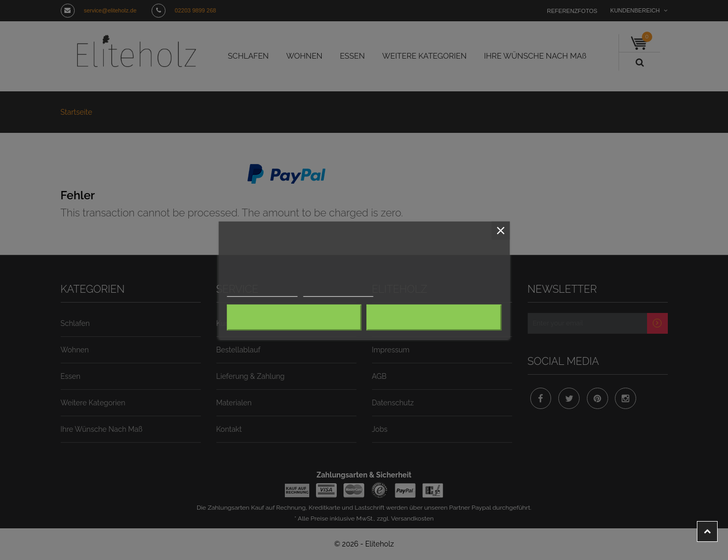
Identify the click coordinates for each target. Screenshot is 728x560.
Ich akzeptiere (434, 318)
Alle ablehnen (294, 318)
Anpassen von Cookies (325, 292)
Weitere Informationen (258, 292)
